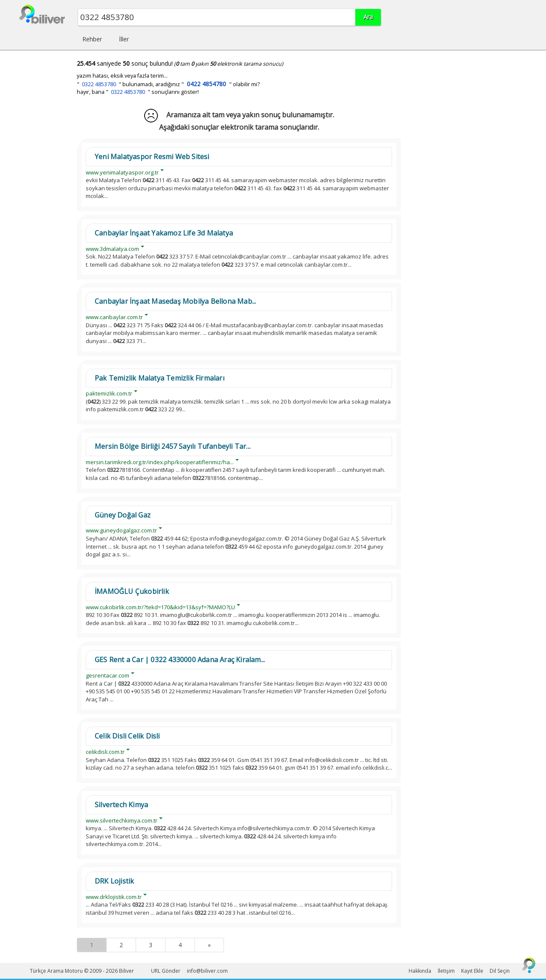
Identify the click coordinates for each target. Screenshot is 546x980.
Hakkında (420, 971)
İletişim (446, 971)
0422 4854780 (206, 84)
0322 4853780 (99, 84)
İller (124, 39)
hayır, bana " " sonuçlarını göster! (138, 92)
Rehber (92, 39)
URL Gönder (166, 971)
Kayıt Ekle (472, 971)
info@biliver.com (207, 971)
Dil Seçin (500, 971)
